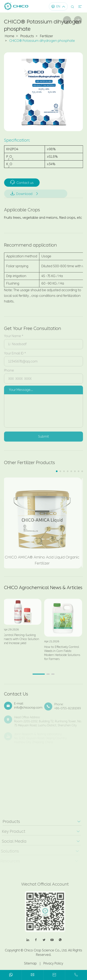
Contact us (23, 182)
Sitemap (30, 963)
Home (10, 37)
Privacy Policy (53, 963)
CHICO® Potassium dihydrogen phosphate (42, 42)
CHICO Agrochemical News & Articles (43, 588)
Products (27, 37)
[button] (57, 471)
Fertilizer (46, 37)
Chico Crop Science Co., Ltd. (46, 950)
